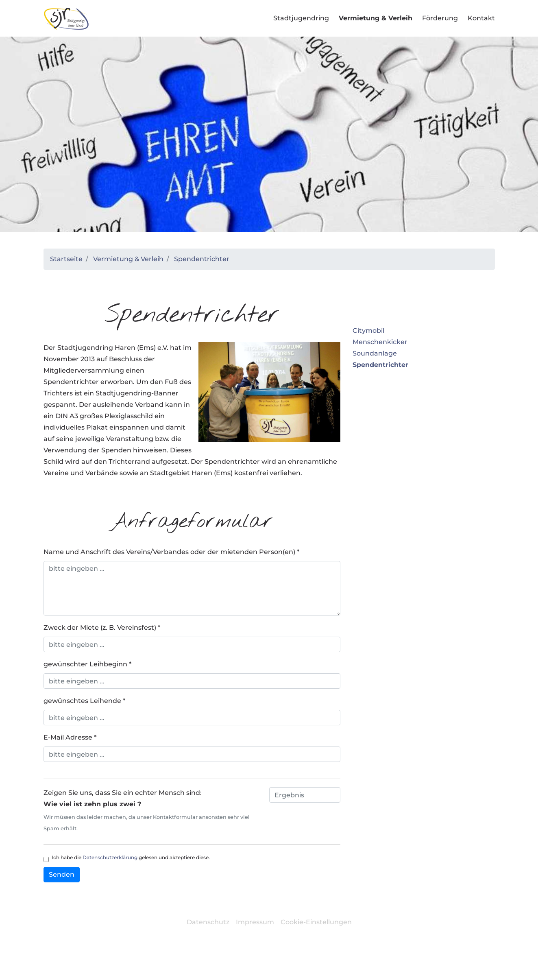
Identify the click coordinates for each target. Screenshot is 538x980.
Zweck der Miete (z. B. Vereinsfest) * (102, 628)
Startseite (66, 259)
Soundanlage (375, 353)
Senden (62, 874)
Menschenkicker (380, 342)
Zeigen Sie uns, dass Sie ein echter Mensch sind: (154, 812)
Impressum (255, 922)
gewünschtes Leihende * (84, 701)
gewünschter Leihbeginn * (87, 664)
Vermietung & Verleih (128, 259)
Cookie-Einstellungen (316, 922)
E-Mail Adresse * (70, 737)
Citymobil (368, 331)
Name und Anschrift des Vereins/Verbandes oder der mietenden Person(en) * (171, 552)
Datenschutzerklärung (110, 857)
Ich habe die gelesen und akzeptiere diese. (131, 858)
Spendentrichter (202, 259)
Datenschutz (208, 922)
